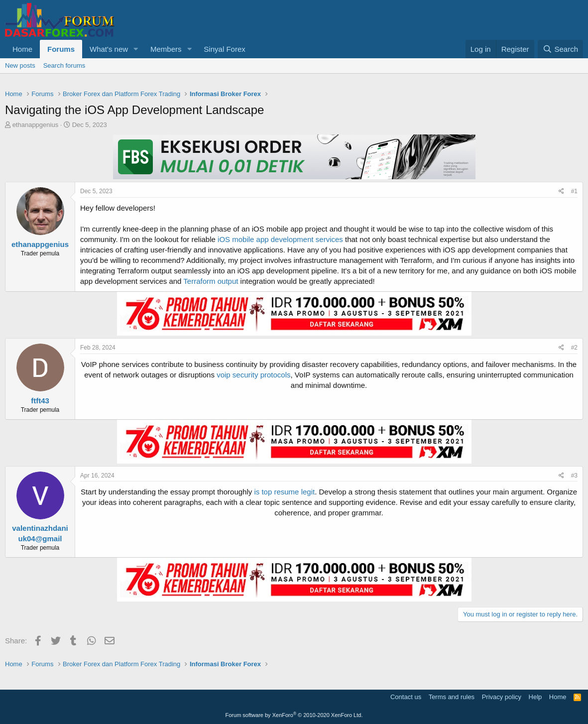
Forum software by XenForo (294, 715)
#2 (574, 348)
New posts (20, 65)
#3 (574, 476)
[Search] (560, 49)
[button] (136, 49)
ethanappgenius (36, 125)
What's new (109, 49)
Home (22, 49)
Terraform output (211, 281)
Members (166, 49)
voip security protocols (253, 375)
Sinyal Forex (224, 49)
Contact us (406, 697)
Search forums (64, 65)
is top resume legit (284, 492)
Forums (61, 49)
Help (535, 697)
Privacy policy (502, 697)
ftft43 (40, 401)
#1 (574, 191)
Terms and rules (452, 697)
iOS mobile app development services (280, 239)
